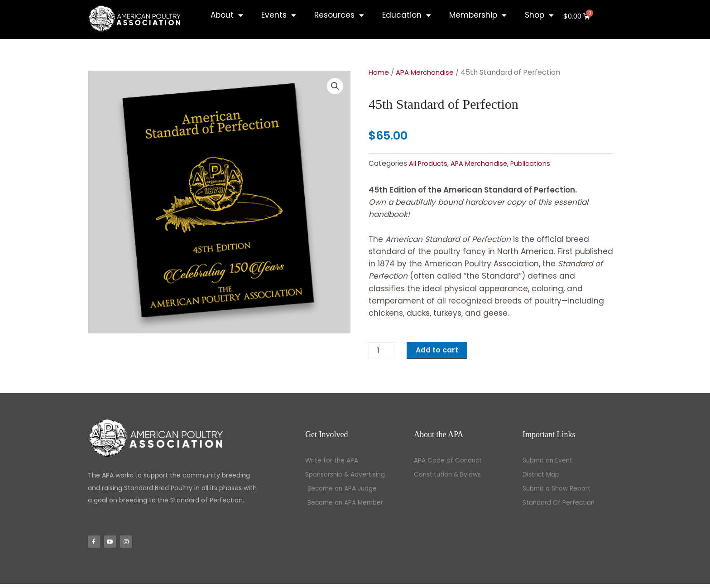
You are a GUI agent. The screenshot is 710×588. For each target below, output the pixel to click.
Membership (478, 15)
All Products (429, 163)
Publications (533, 163)
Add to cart (441, 350)
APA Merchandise (428, 72)
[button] (335, 87)
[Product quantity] (383, 351)
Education (407, 15)
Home (379, 72)
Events (279, 15)
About (227, 15)
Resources (339, 15)
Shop (539, 15)
